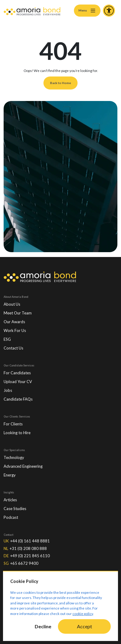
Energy (10, 475)
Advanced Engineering (23, 466)
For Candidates (17, 373)
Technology (14, 457)
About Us (12, 304)
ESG (7, 339)
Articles (10, 500)
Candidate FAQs (18, 399)
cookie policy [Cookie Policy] (83, 614)
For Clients (13, 424)
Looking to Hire (17, 433)
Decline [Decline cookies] (43, 626)
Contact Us (13, 348)
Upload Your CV (18, 382)
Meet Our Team (18, 313)
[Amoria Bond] (32, 11)
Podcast (11, 517)
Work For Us (15, 330)
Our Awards (14, 322)
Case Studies (15, 509)
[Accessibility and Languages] (109, 11)
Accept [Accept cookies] (84, 626)
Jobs (8, 390)
